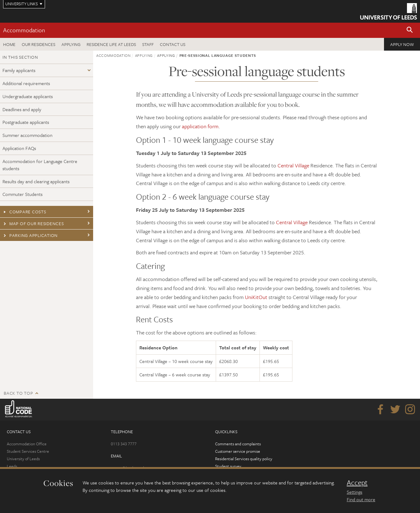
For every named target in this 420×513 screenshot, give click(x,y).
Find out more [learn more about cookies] (361, 499)
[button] (410, 30)
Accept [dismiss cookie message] (357, 483)
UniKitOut (256, 297)
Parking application (30, 235)
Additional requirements (26, 83)
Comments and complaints (238, 444)
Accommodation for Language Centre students (40, 165)
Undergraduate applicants (28, 96)
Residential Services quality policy (244, 459)
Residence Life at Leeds (111, 44)
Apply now (402, 44)
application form (200, 126)
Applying (71, 44)
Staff (148, 44)
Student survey (228, 466)
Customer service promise (238, 451)
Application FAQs (19, 148)
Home (9, 44)
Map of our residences (33, 223)
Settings (355, 492)
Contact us (173, 44)
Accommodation (24, 30)
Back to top (18, 393)
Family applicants (19, 70)
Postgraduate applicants (26, 122)
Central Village (293, 165)
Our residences (38, 44)
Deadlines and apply (22, 109)
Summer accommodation (27, 135)
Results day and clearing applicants (36, 181)
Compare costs (24, 212)
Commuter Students (23, 194)
